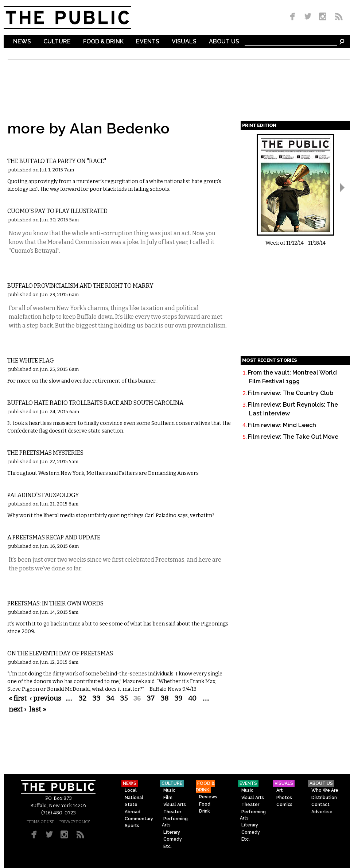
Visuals (184, 42)
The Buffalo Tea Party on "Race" (57, 161)
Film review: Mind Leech (282, 425)
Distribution (324, 798)
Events (148, 42)
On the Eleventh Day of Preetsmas (60, 653)
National (134, 798)
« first (18, 698)
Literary (172, 832)
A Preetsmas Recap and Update (54, 537)
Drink (205, 811)
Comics (284, 805)
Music (169, 790)
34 (110, 698)
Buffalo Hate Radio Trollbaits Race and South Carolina (95, 403)
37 (151, 698)
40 (192, 698)
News (22, 42)
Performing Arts (175, 822)
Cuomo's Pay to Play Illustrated (57, 211)
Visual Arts (175, 805)
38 (164, 698)
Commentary (31, 149)
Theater (172, 812)
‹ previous (45, 698)
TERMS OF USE (40, 822)
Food (205, 804)
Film (168, 798)
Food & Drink (103, 42)
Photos (284, 798)
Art (280, 790)
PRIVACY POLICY (75, 822)
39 (178, 698)
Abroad (133, 812)
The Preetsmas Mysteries (45, 453)
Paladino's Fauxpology (43, 495)
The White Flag (31, 361)
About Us (224, 42)
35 (124, 698)
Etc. (168, 846)
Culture (57, 42)
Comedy (173, 839)
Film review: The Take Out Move (293, 437)
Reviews (208, 797)
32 (82, 698)
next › (17, 709)
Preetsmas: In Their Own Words (55, 603)
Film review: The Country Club (291, 393)
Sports (132, 826)
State (131, 805)
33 (96, 698)
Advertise (322, 812)
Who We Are (325, 790)
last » (38, 709)
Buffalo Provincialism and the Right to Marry (80, 286)
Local (131, 790)
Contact (320, 805)
